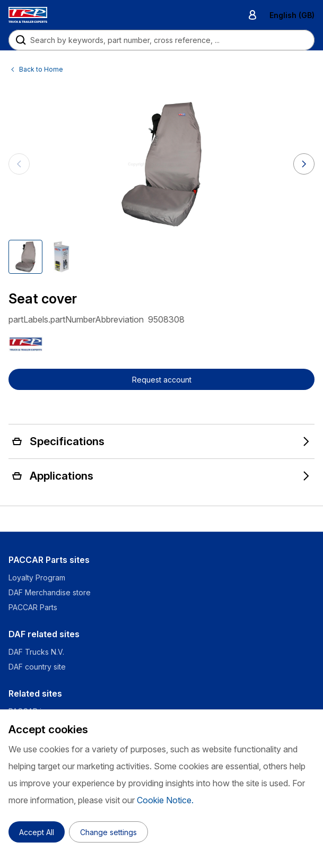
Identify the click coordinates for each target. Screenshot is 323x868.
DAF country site (37, 667)
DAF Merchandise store (50, 592)
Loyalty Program (37, 578)
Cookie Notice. (165, 800)
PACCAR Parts (33, 607)
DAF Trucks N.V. (36, 652)
